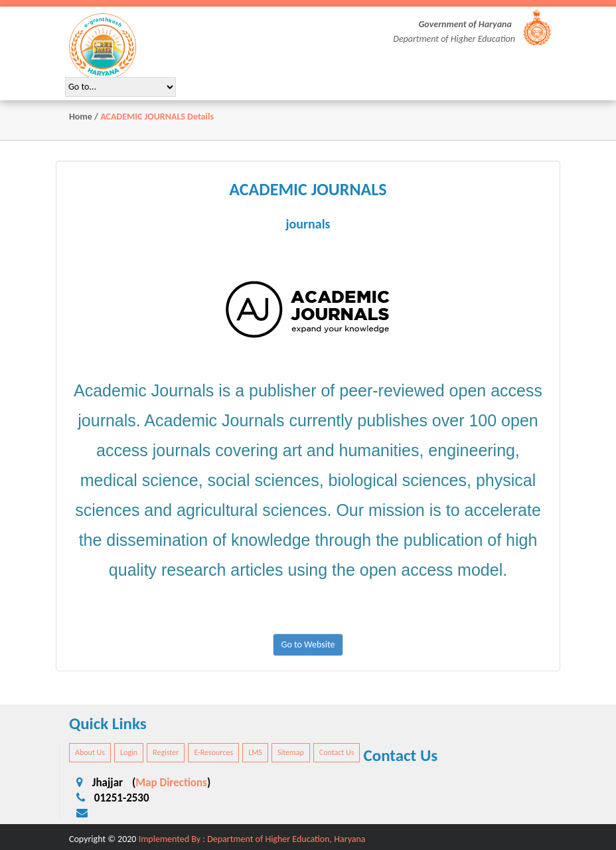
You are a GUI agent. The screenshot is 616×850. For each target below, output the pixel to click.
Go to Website (308, 644)
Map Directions (171, 783)
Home (81, 117)
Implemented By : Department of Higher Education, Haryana (252, 839)
